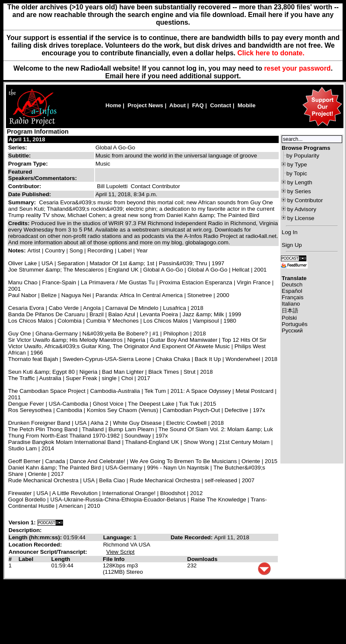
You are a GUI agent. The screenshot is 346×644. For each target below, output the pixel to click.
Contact (221, 105)
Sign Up (292, 245)
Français (293, 297)
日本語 (290, 311)
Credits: (20, 223)
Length (61, 559)
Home (113, 105)
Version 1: (22, 522)
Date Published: (30, 194)
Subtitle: (19, 156)
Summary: (23, 202)
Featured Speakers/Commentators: (42, 175)
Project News (145, 105)
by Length (300, 182)
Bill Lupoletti (112, 186)
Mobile (246, 105)
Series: (17, 147)
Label (26, 559)
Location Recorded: (35, 545)
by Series (299, 191)
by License (301, 218)
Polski (289, 318)
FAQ (198, 105)
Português (295, 324)
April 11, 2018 (27, 139)
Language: (118, 537)
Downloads (202, 559)
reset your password (298, 68)
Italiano (291, 304)
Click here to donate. (271, 53)
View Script (120, 552)
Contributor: (25, 186)
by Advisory (302, 209)
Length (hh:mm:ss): (36, 537)
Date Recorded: (192, 537)
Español (292, 291)
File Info (114, 559)
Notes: (18, 250)
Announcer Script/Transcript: (48, 552)
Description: (25, 530)
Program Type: (28, 164)
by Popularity (303, 156)
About (177, 105)
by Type (297, 165)
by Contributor (305, 200)
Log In (290, 232)
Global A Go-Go (115, 147)
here (133, 76)
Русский (292, 331)
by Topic (297, 173)
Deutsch (292, 285)
